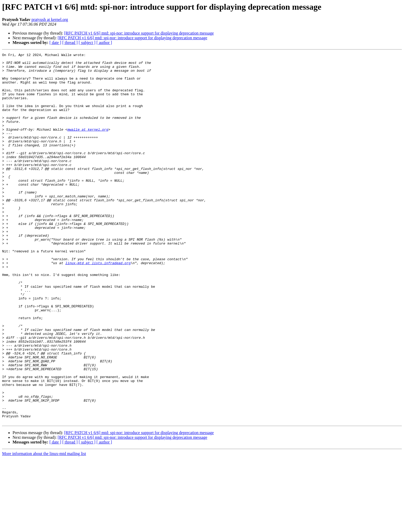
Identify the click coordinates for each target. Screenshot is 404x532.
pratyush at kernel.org (50, 20)
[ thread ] (70, 43)
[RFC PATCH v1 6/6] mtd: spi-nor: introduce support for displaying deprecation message (139, 33)
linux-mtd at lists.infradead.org (98, 305)
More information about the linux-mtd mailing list (44, 527)
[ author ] (104, 43)
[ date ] (55, 43)
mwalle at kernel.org (88, 145)
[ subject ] (87, 43)
